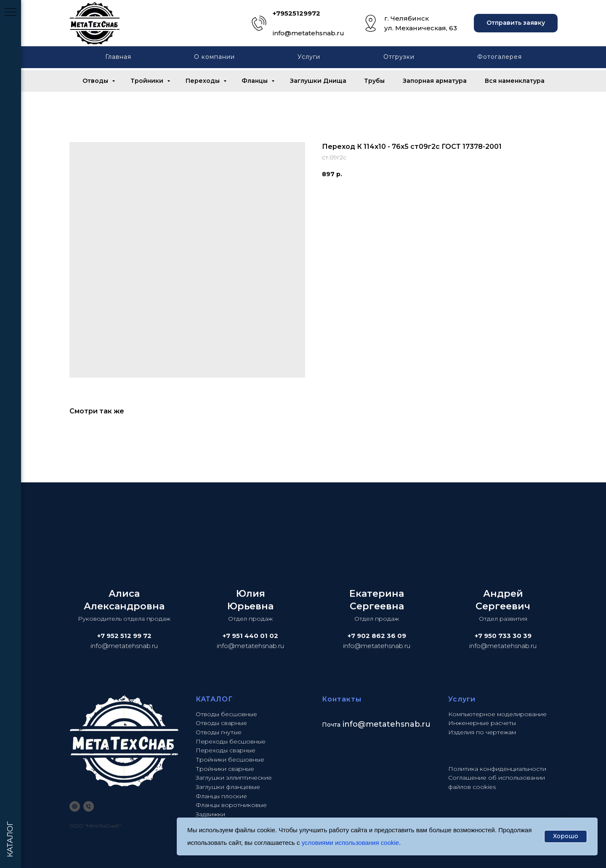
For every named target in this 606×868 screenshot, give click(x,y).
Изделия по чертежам (482, 732)
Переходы (203, 81)
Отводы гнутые (219, 732)
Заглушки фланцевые (228, 787)
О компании (214, 57)
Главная (118, 57)
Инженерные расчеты (482, 723)
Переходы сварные (226, 750)
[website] (75, 806)
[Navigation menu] (11, 13)
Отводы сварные (221, 723)
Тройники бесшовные (230, 759)
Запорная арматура (435, 81)
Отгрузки (399, 57)
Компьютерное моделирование (497, 714)
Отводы (96, 81)
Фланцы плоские (221, 796)
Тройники (148, 81)
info (350, 724)
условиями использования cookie (351, 843)
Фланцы (255, 81)
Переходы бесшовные (231, 741)
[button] (516, 23)
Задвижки (210, 814)
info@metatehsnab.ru (308, 33)
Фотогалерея (500, 57)
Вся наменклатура (515, 81)
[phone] (89, 806)
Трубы (374, 81)
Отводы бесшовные (226, 714)
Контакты (342, 699)
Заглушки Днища (318, 81)
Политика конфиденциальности (497, 769)
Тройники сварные (225, 769)
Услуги (309, 57)
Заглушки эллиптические (234, 778)
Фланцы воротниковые (231, 805)
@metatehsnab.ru (394, 724)
